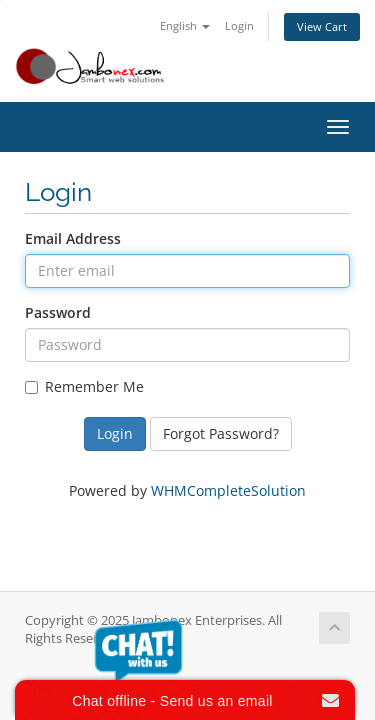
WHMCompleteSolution (228, 490)
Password (58, 312)
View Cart (322, 26)
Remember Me (84, 386)
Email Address (73, 238)
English (185, 25)
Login (239, 25)
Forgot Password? (221, 433)
